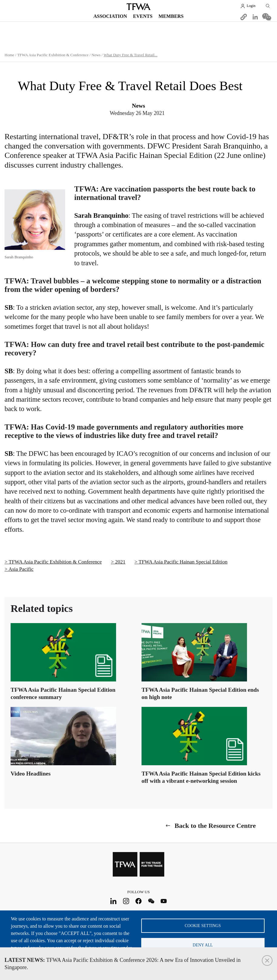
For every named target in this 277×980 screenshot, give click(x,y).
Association (110, 16)
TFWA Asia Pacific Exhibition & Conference (53, 55)
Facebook (139, 901)
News (96, 55)
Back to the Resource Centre (215, 826)
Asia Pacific (21, 569)
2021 (120, 562)
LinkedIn (113, 901)
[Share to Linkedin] (255, 17)
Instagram (126, 901)
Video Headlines (31, 774)
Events (143, 16)
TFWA (138, 7)
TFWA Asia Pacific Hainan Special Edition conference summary (63, 693)
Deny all (203, 945)
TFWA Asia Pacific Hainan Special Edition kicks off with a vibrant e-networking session (201, 777)
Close (267, 960)
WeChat (151, 901)
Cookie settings (203, 925)
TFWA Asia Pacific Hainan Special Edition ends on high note (200, 693)
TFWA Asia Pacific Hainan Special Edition (183, 562)
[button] (244, 17)
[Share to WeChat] (267, 17)
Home (9, 55)
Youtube (164, 901)
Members (171, 16)
